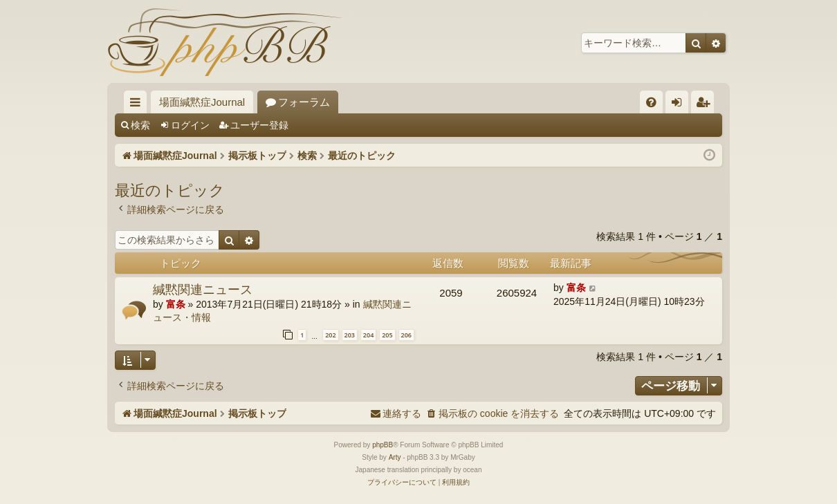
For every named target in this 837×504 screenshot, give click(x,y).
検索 (140, 125)
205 (387, 335)
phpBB (383, 445)
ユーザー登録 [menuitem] (706, 105)
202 (330, 335)
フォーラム (304, 102)
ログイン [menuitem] (680, 105)
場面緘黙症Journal (202, 102)
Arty (395, 457)
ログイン (190, 125)
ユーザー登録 (259, 125)
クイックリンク (138, 105)
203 (350, 335)
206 (406, 335)
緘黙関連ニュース (203, 289)
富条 (176, 304)
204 (368, 335)
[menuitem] (651, 102)
